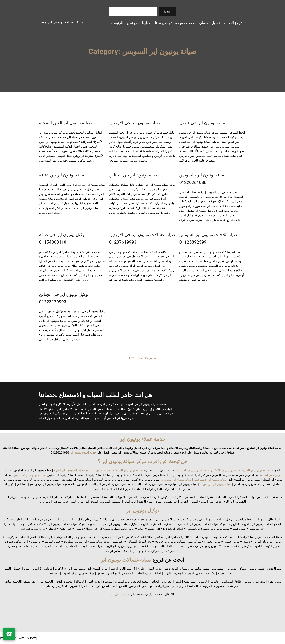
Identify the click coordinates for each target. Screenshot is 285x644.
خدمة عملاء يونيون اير (142, 439)
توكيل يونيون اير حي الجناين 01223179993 (64, 298)
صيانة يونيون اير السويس (177, 480)
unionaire (98, 413)
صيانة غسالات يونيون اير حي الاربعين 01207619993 (142, 238)
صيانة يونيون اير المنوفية (96, 470)
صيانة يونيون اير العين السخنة (65, 123)
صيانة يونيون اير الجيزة (256, 470)
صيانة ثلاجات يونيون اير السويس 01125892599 (208, 238)
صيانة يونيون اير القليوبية (192, 470)
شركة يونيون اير (148, 404)
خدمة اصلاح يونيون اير (83, 453)
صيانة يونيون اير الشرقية (128, 470)
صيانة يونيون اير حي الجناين (134, 175)
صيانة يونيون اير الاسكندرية (224, 470)
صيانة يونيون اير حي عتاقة (62, 175)
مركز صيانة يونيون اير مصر (61, 22)
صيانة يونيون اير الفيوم (67, 470)
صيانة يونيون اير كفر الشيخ (29, 475)
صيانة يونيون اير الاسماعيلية (210, 480)
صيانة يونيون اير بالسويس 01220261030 (202, 179)
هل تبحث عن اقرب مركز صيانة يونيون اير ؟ (143, 461)
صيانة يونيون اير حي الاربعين (135, 123)
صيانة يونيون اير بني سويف (216, 484)
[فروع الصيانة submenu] (245, 23)
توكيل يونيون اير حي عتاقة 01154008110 (62, 238)
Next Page (147, 358)
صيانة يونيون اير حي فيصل (203, 123)
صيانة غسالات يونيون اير (126, 560)
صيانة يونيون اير (120, 594)
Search (168, 12)
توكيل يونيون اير (142, 511)
